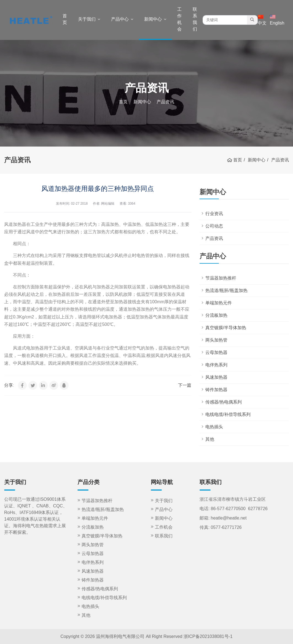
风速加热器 (216, 377)
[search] (252, 20)
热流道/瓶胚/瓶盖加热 (226, 290)
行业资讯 (214, 214)
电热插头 (214, 427)
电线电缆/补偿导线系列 (228, 414)
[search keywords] (225, 20)
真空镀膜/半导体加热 (226, 328)
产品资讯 (214, 238)
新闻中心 (153, 19)
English (277, 20)
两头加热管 (216, 340)
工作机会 (179, 19)
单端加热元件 (219, 303)
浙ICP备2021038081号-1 (208, 636)
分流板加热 (216, 315)
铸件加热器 (216, 390)
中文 (262, 20)
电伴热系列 (216, 365)
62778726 (258, 509)
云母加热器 (216, 352)
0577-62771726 (226, 527)
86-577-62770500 (228, 509)
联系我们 (195, 19)
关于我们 (87, 19)
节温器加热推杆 (221, 278)
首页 (65, 19)
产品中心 (120, 19)
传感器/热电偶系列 (224, 402)
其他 (210, 439)
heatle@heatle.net (229, 518)
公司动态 (214, 226)
